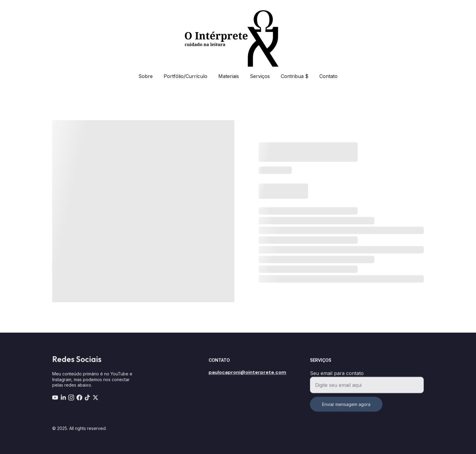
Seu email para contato (337, 377)
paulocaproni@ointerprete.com (247, 373)
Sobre (146, 76)
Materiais (229, 76)
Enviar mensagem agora (346, 408)
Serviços (260, 76)
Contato (328, 76)
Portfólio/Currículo (185, 76)
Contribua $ (295, 76)
